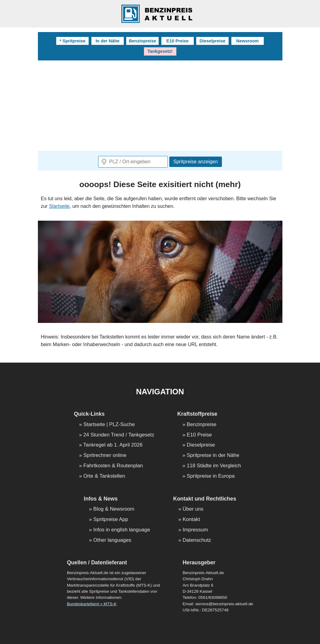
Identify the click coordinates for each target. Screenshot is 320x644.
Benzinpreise (142, 41)
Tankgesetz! (160, 51)
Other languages (112, 540)
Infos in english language (122, 530)
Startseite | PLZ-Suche (109, 425)
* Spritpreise (73, 41)
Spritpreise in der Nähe (213, 456)
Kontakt (191, 520)
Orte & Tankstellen (104, 476)
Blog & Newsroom (114, 509)
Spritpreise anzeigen (196, 162)
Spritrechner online (105, 456)
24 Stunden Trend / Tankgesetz (119, 435)
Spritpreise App (111, 520)
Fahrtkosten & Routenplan (113, 466)
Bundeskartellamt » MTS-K (92, 604)
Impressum (195, 530)
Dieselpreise (213, 41)
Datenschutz (197, 540)
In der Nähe (108, 41)
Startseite (59, 206)
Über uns (193, 509)
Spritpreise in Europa (211, 476)
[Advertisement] (160, 106)
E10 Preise (177, 41)
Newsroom (248, 41)
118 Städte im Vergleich (214, 466)
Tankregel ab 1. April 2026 (113, 445)
